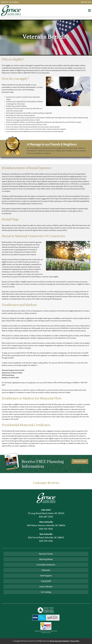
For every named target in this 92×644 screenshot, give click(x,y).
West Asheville (46, 522)
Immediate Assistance (46, 565)
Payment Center (46, 554)
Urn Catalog (46, 592)
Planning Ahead (46, 559)
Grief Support (46, 576)
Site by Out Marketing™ (60, 641)
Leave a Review (46, 587)
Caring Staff (46, 581)
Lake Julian (46, 510)
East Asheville (46, 534)
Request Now (80, 463)
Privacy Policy (75, 641)
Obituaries (46, 570)
